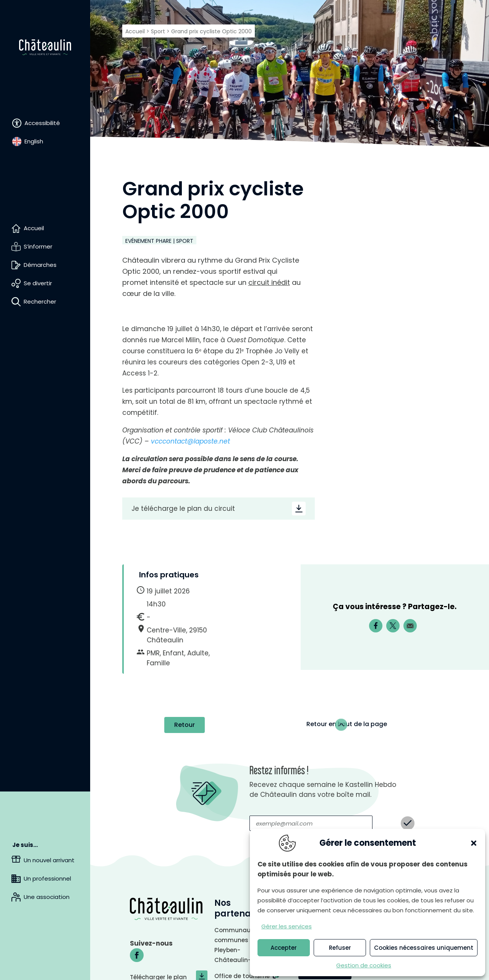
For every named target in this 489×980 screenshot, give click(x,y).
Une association (47, 897)
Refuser (340, 948)
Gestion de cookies (364, 965)
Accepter (284, 948)
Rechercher (40, 301)
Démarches (40, 265)
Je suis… (25, 845)
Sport (158, 31)
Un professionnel (47, 878)
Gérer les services (287, 926)
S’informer (38, 246)
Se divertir (38, 283)
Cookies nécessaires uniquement (424, 948)
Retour (185, 616)
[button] (474, 843)
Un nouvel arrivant (49, 860)
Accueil (34, 228)
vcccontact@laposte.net (190, 441)
